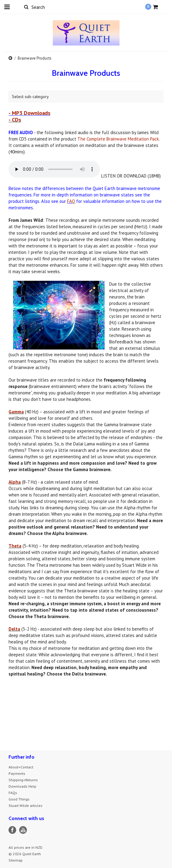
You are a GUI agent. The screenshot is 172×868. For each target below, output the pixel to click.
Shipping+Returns (23, 780)
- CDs (15, 120)
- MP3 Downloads (29, 113)
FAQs (13, 793)
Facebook (12, 830)
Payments (17, 773)
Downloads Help (22, 786)
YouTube (23, 830)
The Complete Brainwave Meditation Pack (118, 139)
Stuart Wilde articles (25, 806)
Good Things (19, 799)
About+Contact (21, 767)
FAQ (71, 201)
